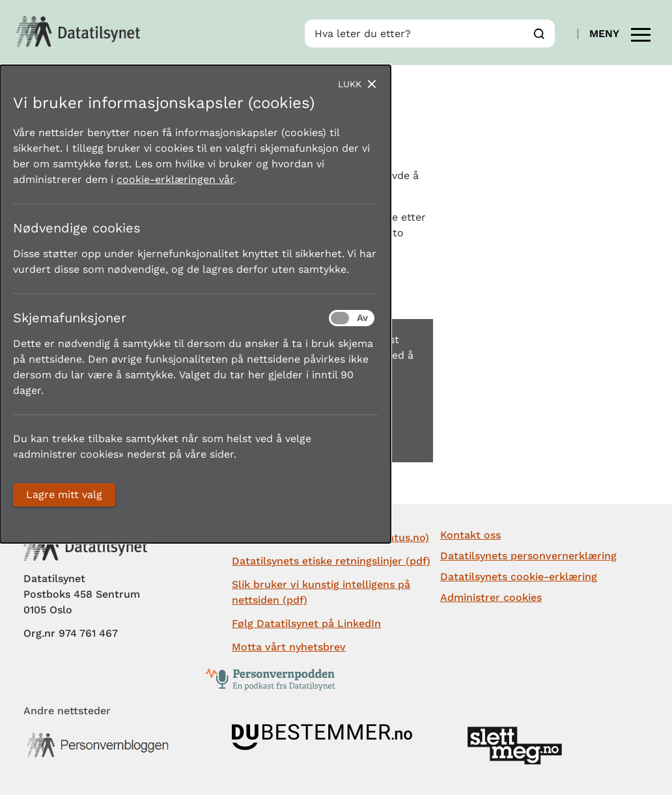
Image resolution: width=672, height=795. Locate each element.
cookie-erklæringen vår (175, 179)
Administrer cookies (491, 597)
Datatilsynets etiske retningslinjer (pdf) (331, 561)
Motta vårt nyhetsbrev (289, 647)
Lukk (350, 84)
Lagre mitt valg (64, 495)
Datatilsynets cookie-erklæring (519, 577)
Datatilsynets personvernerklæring (528, 556)
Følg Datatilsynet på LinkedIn (306, 623)
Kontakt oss (470, 535)
